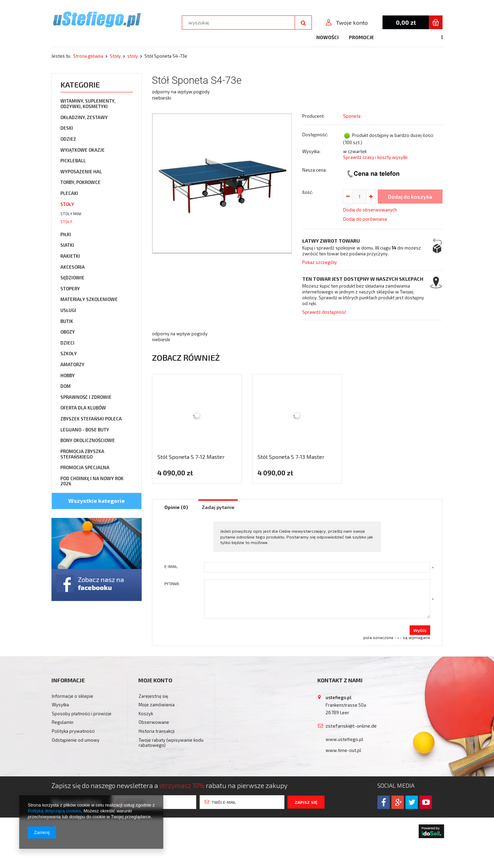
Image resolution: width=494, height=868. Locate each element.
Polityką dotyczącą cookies (54, 811)
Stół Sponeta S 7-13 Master (291, 457)
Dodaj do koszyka (410, 196)
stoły (133, 56)
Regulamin (63, 722)
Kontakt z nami (381, 37)
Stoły (115, 56)
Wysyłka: (311, 151)
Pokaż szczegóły (320, 262)
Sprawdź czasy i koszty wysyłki (375, 157)
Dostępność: (315, 135)
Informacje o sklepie (73, 696)
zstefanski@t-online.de (351, 726)
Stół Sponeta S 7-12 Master (191, 457)
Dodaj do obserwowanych (370, 210)
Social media (396, 785)
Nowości (262, 37)
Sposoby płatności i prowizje (82, 714)
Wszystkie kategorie (97, 501)
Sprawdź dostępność (324, 312)
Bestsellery (334, 37)
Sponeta (352, 116)
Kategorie (80, 84)
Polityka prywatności (73, 731)
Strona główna (88, 56)
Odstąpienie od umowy (76, 740)
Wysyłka (60, 705)
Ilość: (308, 192)
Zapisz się (306, 802)
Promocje (296, 37)
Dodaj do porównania (365, 219)
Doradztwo (427, 37)
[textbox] (238, 22)
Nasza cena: (314, 170)
